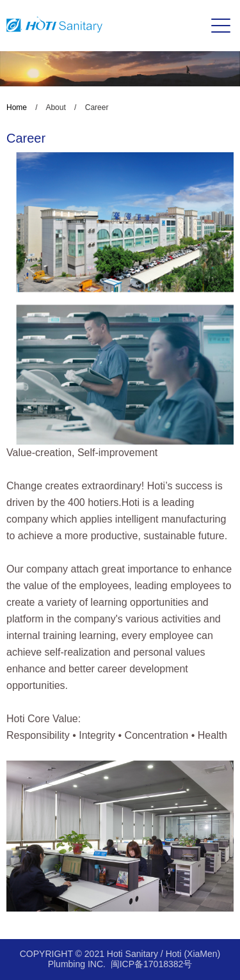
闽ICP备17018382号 (152, 964)
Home (17, 107)
